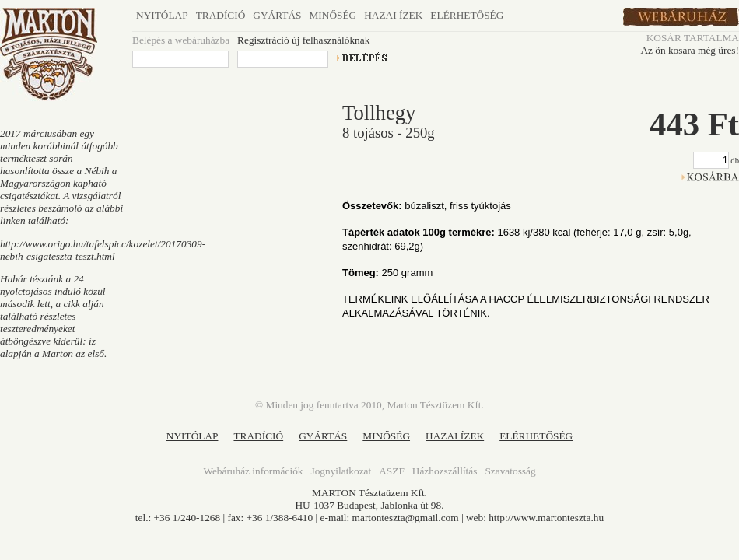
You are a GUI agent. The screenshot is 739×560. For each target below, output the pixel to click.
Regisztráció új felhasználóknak (303, 40)
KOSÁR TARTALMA (693, 38)
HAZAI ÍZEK (455, 436)
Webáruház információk (253, 471)
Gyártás (277, 15)
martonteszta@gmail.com (406, 518)
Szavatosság (510, 471)
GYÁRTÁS (323, 436)
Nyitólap (162, 15)
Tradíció (221, 15)
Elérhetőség (467, 15)
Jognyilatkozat (341, 471)
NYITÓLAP (193, 436)
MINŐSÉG (386, 436)
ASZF (392, 471)
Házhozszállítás (445, 471)
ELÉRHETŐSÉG (536, 436)
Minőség (333, 15)
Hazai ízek (393, 15)
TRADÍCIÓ (258, 436)
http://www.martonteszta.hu (546, 518)
